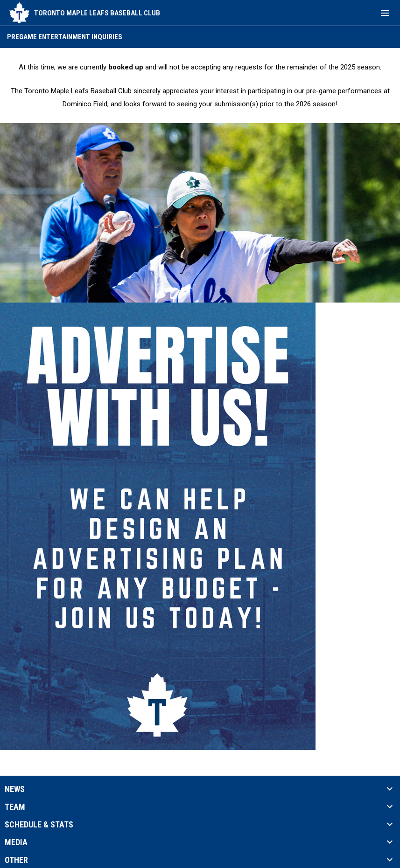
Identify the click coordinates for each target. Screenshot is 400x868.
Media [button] (16, 842)
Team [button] (15, 807)
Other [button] (16, 860)
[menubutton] (385, 13)
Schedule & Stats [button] (39, 825)
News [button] (15, 789)
